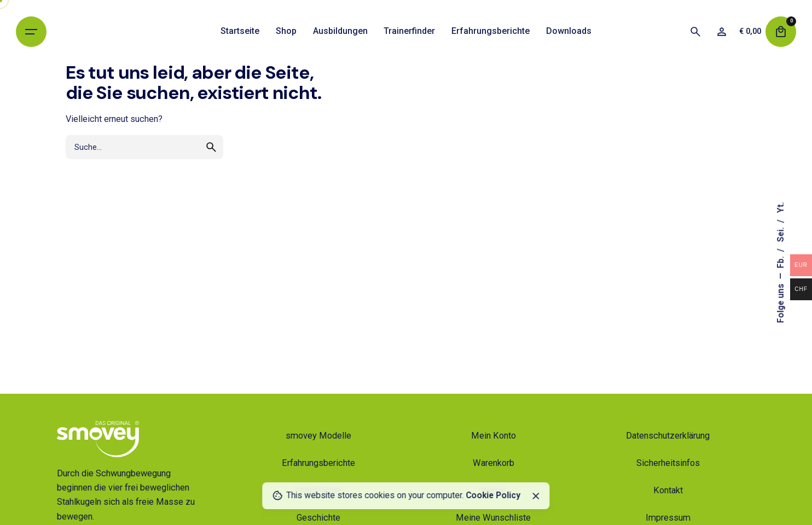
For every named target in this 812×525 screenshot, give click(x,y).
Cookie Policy (493, 495)
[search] (211, 147)
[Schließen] (536, 496)
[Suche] (695, 32)
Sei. (781, 234)
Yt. (781, 208)
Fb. (781, 261)
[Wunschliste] (722, 32)
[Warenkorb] (781, 32)
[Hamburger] (31, 32)
